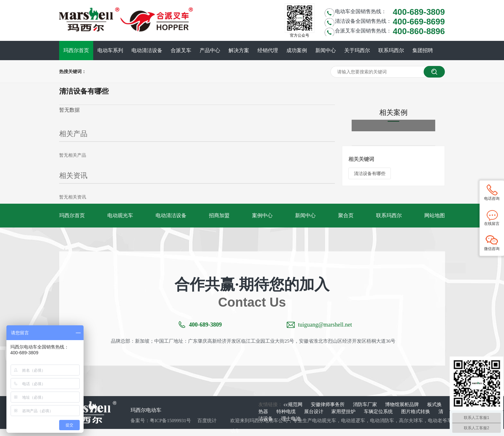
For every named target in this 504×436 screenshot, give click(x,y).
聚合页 (346, 215)
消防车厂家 (366, 404)
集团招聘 (423, 50)
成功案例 (297, 50)
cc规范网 (294, 404)
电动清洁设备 (147, 50)
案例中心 (262, 215)
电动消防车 (382, 421)
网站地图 (435, 215)
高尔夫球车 (411, 421)
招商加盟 (219, 215)
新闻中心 (326, 50)
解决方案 (239, 50)
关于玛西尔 (357, 50)
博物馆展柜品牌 (403, 404)
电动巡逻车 (353, 421)
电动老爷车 (440, 421)
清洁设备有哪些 (370, 173)
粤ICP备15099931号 (170, 421)
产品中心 (210, 50)
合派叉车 (181, 50)
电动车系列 (110, 50)
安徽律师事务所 (328, 404)
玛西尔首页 (76, 50)
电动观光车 (120, 215)
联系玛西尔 (391, 50)
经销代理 (268, 50)
